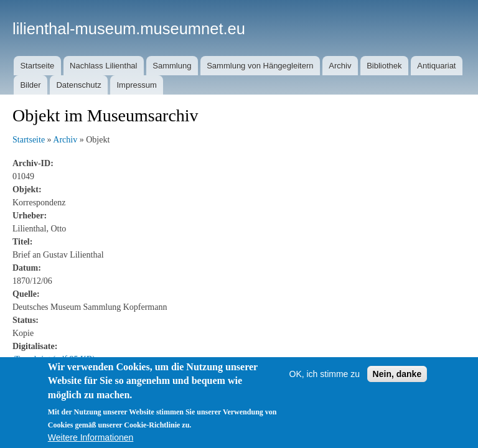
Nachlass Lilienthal (103, 66)
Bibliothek (384, 66)
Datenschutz (78, 85)
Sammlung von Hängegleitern (260, 66)
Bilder (30, 85)
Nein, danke (397, 374)
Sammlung (172, 66)
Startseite (37, 66)
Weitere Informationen (91, 437)
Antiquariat (436, 66)
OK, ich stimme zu (325, 374)
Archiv (340, 66)
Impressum (136, 85)
